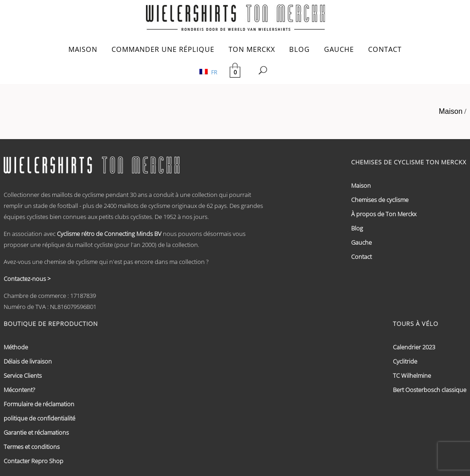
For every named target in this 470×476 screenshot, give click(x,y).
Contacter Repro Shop (34, 461)
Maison (451, 111)
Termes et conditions (32, 447)
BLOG (299, 49)
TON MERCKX (252, 49)
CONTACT (385, 49)
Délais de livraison (28, 361)
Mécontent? (19, 390)
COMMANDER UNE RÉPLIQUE (163, 49)
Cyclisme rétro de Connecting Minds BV (109, 234)
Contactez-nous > (27, 279)
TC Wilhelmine (412, 375)
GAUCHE (339, 49)
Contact (361, 257)
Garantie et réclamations (36, 432)
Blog (357, 228)
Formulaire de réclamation (39, 404)
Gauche (361, 242)
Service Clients (23, 375)
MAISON (83, 49)
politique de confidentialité (39, 418)
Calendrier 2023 (414, 347)
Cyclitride (405, 361)
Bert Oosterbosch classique (430, 390)
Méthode (16, 347)
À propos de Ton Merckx (384, 214)
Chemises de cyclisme (380, 200)
